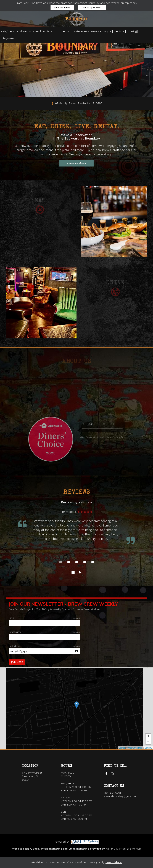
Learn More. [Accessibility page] (114, 862)
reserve (96, 31)
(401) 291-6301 (112, 793)
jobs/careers (9, 39)
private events (80, 31)
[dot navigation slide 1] (61, 562)
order (64, 31)
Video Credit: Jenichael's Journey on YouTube (102, 437)
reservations (76, 163)
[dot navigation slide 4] (85, 562)
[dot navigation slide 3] (77, 562)
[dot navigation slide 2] (69, 562)
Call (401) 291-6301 (92, 7)
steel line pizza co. (45, 31)
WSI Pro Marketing (117, 849)
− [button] (148, 742)
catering (132, 31)
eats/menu (10, 31)
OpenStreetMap (135, 748)
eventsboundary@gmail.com (121, 796)
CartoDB (148, 748)
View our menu (62, 7)
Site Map (135, 849)
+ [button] (148, 736)
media (119, 31)
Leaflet (122, 748)
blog (107, 31)
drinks (26, 31)
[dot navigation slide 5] (93, 562)
